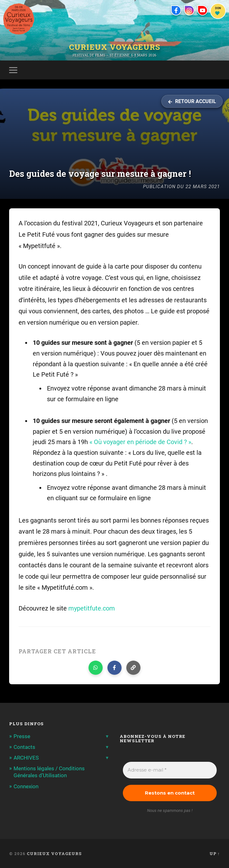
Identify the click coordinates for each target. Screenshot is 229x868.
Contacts (24, 747)
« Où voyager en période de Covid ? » (140, 442)
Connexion (26, 786)
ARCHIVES (26, 758)
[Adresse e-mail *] (170, 770)
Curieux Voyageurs (115, 47)
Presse (22, 736)
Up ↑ (215, 854)
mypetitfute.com (92, 608)
